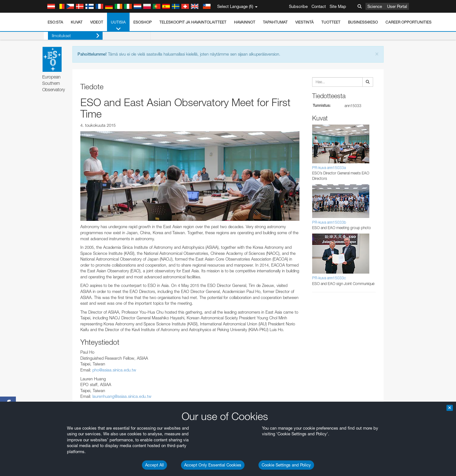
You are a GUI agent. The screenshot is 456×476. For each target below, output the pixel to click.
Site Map (338, 6)
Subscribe (298, 6)
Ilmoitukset (71, 36)
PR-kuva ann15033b (329, 222)
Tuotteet (331, 22)
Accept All (154, 465)
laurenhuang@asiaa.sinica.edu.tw (122, 396)
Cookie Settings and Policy (286, 465)
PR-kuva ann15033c (329, 278)
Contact (319, 6)
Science (375, 6)
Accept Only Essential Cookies (213, 465)
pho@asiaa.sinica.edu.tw (114, 370)
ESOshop (143, 22)
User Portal (397, 6)
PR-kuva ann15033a (329, 168)
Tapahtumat (275, 22)
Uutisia (118, 26)
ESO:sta (55, 22)
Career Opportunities (409, 22)
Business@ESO (363, 22)
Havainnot (245, 22)
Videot (97, 22)
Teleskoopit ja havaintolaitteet (193, 22)
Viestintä (305, 22)
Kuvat (77, 22)
